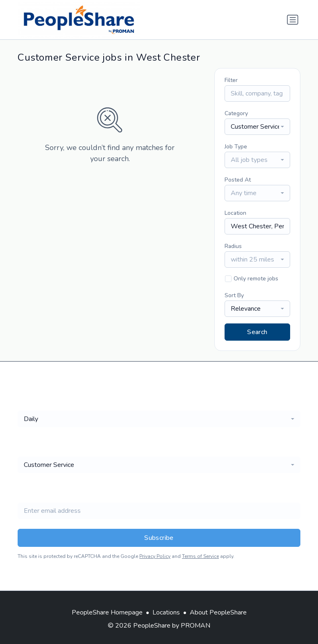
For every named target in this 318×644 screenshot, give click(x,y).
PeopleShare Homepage (107, 612)
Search (257, 332)
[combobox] (257, 127)
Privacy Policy (155, 556)
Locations (166, 612)
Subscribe (159, 538)
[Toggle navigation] (293, 20)
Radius (233, 246)
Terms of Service (200, 556)
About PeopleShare (218, 612)
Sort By (234, 295)
